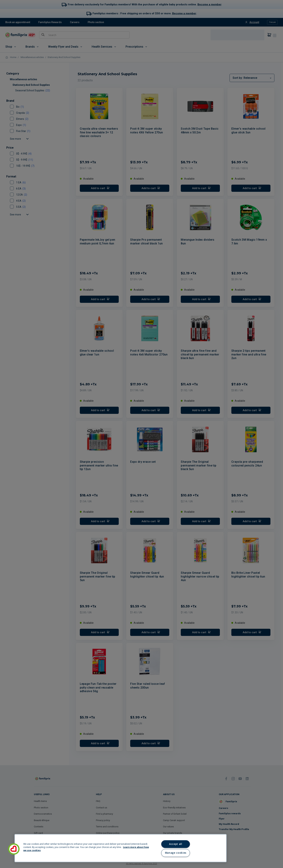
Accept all (176, 844)
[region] (121, 848)
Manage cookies (176, 853)
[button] (14, 849)
